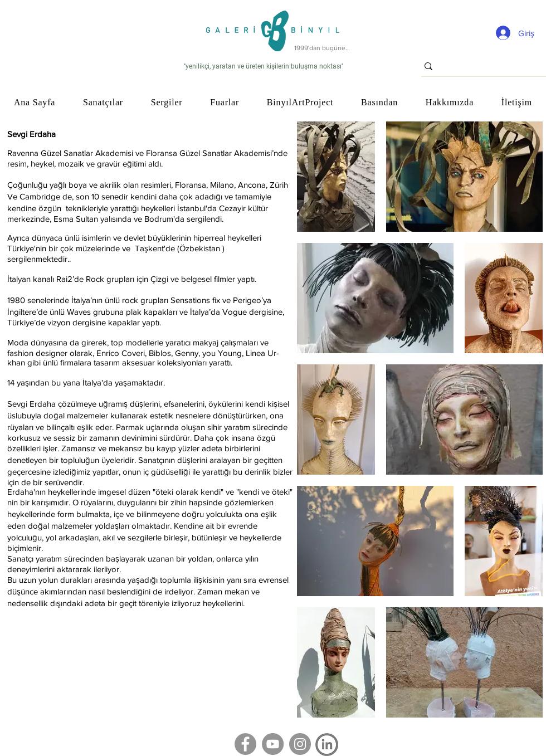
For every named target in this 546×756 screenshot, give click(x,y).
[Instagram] (300, 744)
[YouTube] (273, 744)
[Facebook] (245, 744)
